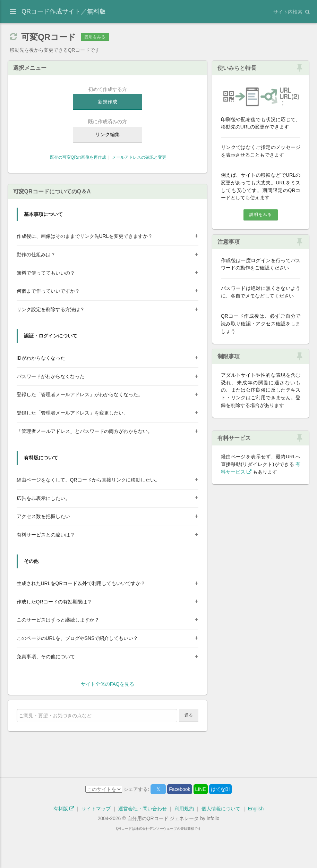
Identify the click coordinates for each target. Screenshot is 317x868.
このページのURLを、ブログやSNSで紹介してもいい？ (78, 673)
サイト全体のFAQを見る (108, 718)
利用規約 (184, 843)
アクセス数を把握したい (43, 551)
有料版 (64, 843)
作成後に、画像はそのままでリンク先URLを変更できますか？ (85, 270)
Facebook (179, 824)
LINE (201, 824)
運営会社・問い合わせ (143, 843)
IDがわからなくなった (41, 392)
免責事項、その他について (46, 691)
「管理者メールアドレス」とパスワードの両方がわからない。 (85, 466)
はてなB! (220, 824)
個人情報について (221, 843)
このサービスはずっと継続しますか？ (58, 654)
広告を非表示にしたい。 (43, 533)
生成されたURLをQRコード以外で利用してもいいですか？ (81, 618)
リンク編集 (108, 134)
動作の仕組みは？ (36, 289)
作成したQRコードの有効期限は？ (54, 636)
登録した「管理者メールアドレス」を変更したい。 (72, 447)
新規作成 (108, 102)
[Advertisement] (108, 195)
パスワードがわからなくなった (51, 411)
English (256, 843)
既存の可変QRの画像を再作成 (78, 157)
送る (189, 750)
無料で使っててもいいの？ (46, 307)
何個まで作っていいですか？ (48, 325)
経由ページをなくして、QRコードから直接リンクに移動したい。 (88, 514)
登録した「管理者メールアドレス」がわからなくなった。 (80, 429)
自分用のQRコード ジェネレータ (163, 853)
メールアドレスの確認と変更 (139, 157)
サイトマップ (96, 843)
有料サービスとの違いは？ (46, 569)
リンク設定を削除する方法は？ (51, 344)
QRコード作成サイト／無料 (64, 11)
